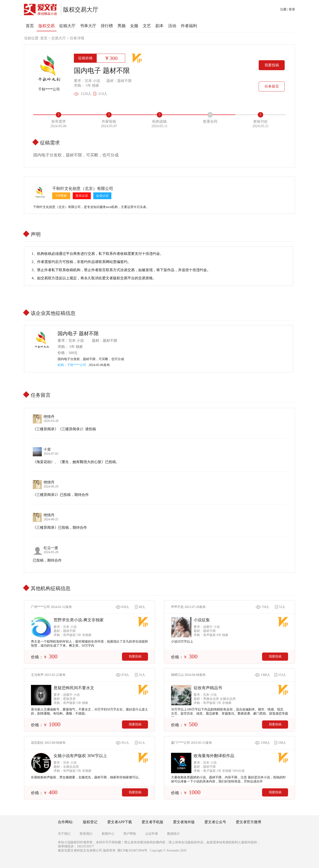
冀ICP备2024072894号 (132, 850)
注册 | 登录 (288, 9)
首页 (44, 38)
